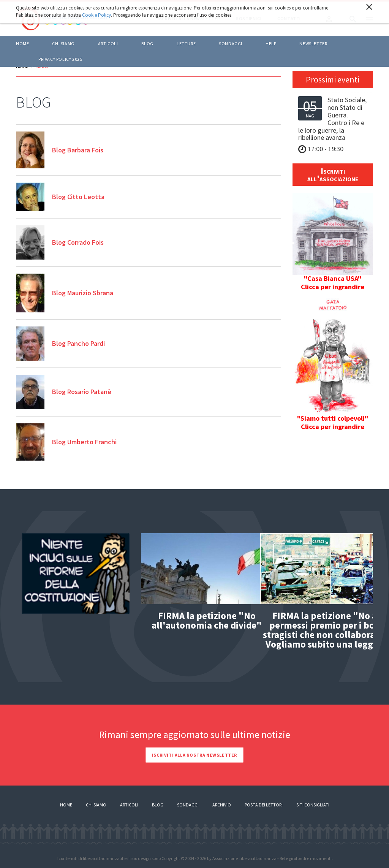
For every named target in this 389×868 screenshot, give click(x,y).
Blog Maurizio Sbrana (83, 293)
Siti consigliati (313, 805)
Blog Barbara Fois (78, 150)
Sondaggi (231, 44)
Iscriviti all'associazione (333, 174)
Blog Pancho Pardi (78, 343)
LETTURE (186, 44)
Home (22, 44)
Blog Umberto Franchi (84, 442)
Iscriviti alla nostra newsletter (194, 755)
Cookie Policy (96, 15)
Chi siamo (63, 44)
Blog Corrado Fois (78, 242)
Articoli (129, 805)
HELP (271, 44)
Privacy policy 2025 (60, 59)
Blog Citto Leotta (78, 197)
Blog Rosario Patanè (82, 392)
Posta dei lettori (264, 805)
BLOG (147, 44)
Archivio (222, 805)
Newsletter (313, 44)
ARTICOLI (108, 44)
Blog (158, 805)
